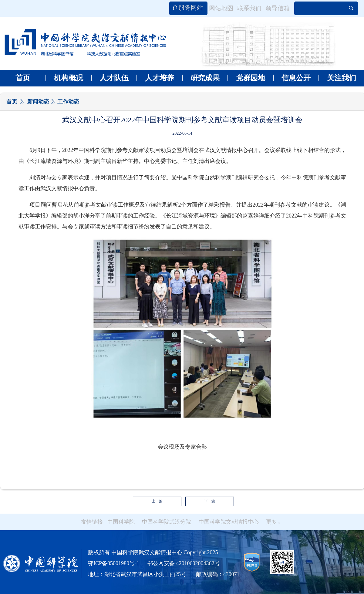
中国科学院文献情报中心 (229, 522)
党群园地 (246, 78)
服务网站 (191, 8)
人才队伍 (110, 78)
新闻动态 (38, 102)
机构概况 (64, 78)
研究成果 (201, 78)
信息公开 (292, 78)
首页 (23, 78)
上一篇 (157, 501)
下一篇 (210, 501)
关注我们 (337, 78)
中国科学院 (121, 522)
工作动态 (68, 102)
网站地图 (221, 8)
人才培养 (155, 78)
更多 (273, 522)
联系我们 (249, 8)
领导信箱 (278, 8)
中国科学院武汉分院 (167, 522)
